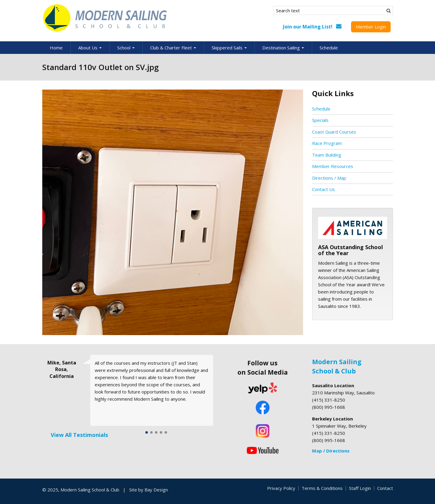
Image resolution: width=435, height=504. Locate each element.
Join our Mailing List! (308, 27)
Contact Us (323, 189)
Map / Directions (331, 451)
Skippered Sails (229, 48)
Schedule (329, 48)
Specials (320, 120)
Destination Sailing (283, 48)
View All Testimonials (79, 435)
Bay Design (156, 490)
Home (56, 48)
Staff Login (360, 488)
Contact (385, 488)
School (126, 48)
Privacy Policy (281, 488)
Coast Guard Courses (334, 132)
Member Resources (333, 166)
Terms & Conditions (322, 488)
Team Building (327, 155)
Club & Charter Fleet (173, 48)
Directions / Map (329, 178)
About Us (90, 48)
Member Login (371, 27)
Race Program (327, 143)
